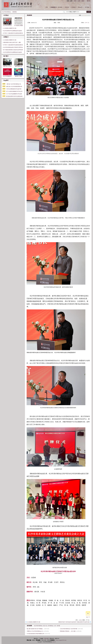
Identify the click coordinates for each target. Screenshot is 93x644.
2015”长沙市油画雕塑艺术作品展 (14, 94)
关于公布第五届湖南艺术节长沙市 (14, 91)
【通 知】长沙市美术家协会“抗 (14, 84)
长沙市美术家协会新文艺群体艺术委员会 (13, 47)
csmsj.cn (54, 642)
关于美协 (87, 7)
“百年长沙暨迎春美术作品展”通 (14, 89)
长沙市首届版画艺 (7, 73)
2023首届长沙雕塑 (18, 22)
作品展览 (74, 7)
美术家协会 (51, 626)
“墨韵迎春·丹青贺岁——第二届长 (68, 631)
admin (80, 620)
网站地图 (46, 639)
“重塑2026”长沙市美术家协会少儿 (35, 631)
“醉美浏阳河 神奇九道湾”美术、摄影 (12, 42)
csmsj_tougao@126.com (61, 640)
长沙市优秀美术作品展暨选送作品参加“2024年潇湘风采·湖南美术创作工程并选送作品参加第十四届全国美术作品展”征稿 (60, 622)
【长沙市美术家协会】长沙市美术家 (68, 629)
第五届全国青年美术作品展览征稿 (14, 96)
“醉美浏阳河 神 (18, 63)
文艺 (55, 626)
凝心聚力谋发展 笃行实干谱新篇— (35, 629)
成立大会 (45, 626)
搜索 (83, 1)
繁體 (89, 1)
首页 (47, 7)
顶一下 (88, 617)
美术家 (58, 626)
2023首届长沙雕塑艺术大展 (10, 28)
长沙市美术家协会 (6, 12)
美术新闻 (60, 7)
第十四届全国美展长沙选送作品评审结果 (13, 50)
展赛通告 (53, 7)
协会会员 (80, 7)
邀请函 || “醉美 (18, 73)
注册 (79, 1)
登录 (75, 1)
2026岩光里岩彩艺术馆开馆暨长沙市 (36, 634)
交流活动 (67, 7)
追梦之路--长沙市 (7, 63)
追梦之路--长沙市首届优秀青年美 (14, 86)
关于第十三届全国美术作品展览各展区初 (13, 33)
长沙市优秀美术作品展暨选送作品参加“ (13, 31)
